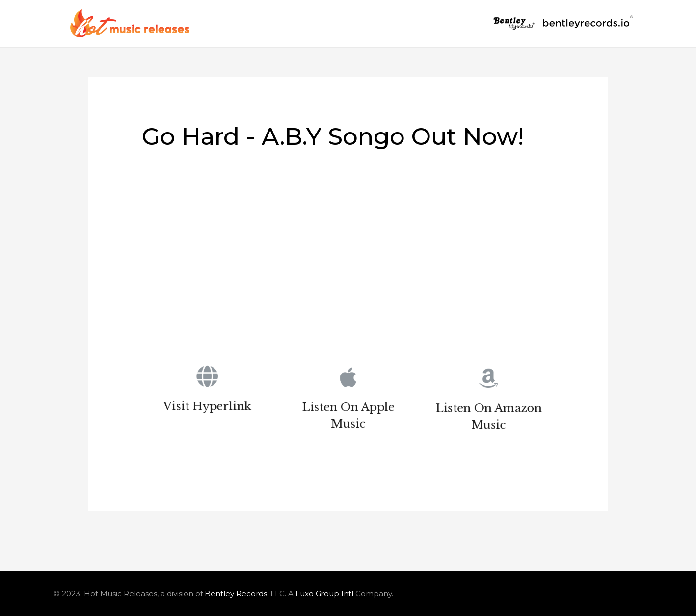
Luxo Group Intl (324, 594)
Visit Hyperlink (207, 409)
